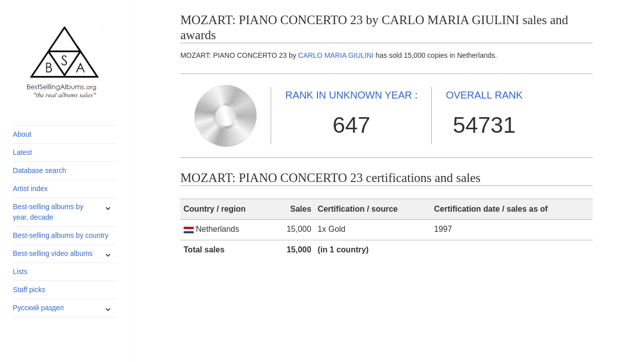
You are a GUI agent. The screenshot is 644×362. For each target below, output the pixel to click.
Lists (20, 271)
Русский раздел (38, 308)
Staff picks (29, 290)
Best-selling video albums (53, 253)
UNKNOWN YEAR (349, 95)
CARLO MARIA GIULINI (336, 55)
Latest (23, 152)
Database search (40, 170)
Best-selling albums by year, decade (48, 212)
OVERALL (484, 95)
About (22, 134)
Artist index (30, 189)
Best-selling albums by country (61, 235)
